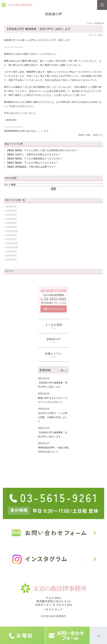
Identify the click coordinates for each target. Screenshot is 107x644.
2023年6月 (12, 219)
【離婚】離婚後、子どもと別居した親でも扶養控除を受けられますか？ (42, 150)
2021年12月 (12, 231)
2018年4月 (12, 260)
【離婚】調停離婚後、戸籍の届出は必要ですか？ (31, 167)
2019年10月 (12, 247)
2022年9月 (12, 223)
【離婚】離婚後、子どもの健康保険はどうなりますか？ (34, 159)
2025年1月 (12, 211)
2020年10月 (12, 243)
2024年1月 (12, 215)
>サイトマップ (54, 609)
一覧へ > (63, 370)
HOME (90, 23)
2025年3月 (12, 207)
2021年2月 (12, 239)
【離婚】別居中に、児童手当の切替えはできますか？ (33, 154)
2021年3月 (12, 235)
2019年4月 (12, 256)
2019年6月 (12, 252)
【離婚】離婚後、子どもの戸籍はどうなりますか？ (32, 163)
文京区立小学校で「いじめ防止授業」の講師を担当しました (53, 417)
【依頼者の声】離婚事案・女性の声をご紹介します (38, 29)
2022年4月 (12, 227)
